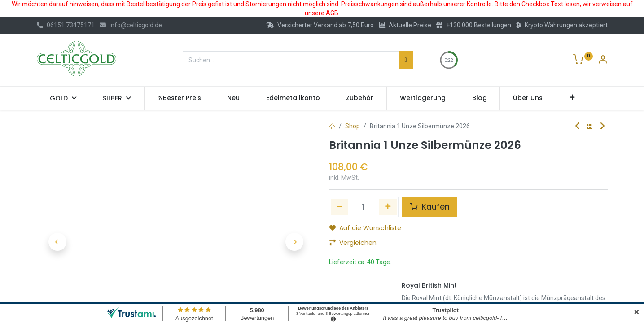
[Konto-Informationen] (603, 61)
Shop (353, 126)
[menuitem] (179, 98)
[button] (572, 98)
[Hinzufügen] (388, 207)
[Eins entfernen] (340, 207)
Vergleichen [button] (353, 243)
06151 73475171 (66, 25)
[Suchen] (405, 60)
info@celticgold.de (131, 25)
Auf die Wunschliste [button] (365, 228)
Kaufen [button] (430, 207)
